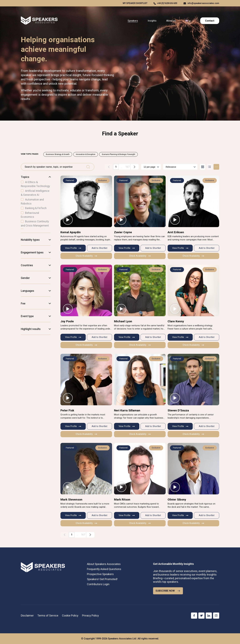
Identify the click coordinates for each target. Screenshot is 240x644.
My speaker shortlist (135, 3)
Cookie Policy (70, 615)
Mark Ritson (122, 500)
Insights (152, 21)
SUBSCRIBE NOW (168, 591)
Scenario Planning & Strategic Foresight (118, 154)
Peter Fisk (67, 410)
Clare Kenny (176, 321)
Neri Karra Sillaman (127, 410)
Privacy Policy (90, 615)
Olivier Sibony (177, 500)
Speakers (133, 21)
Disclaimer (27, 615)
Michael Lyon (123, 321)
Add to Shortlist (99, 248)
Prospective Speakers (100, 574)
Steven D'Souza (178, 410)
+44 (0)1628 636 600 (167, 3)
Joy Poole (67, 321)
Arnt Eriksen (176, 232)
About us (171, 21)
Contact (210, 21)
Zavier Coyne (123, 232)
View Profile (73, 248)
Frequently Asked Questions (104, 569)
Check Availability (86, 256)
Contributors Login (98, 584)
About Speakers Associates (104, 564)
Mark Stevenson (71, 500)
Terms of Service (48, 615)
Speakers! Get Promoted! (102, 579)
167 (127, 167)
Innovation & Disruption (86, 154)
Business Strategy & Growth (58, 154)
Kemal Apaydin (71, 232)
